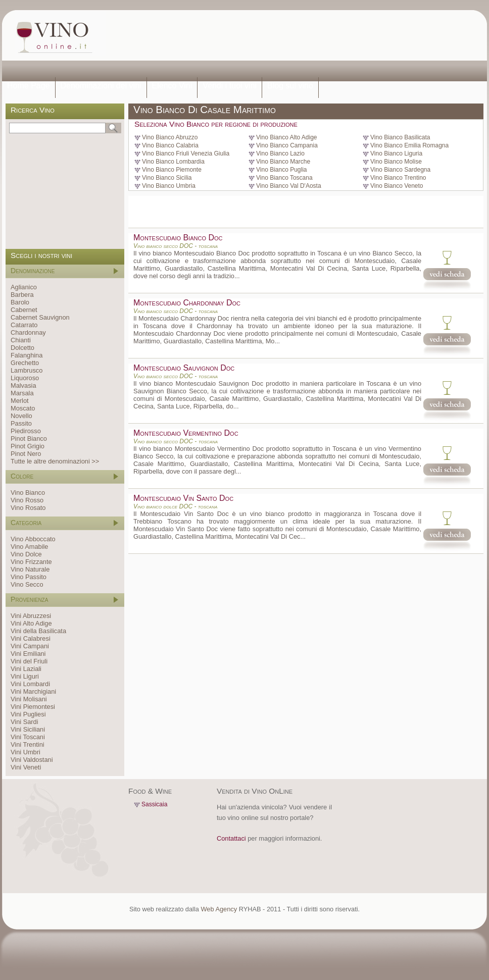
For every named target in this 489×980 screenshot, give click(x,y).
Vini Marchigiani (33, 691)
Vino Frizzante (31, 562)
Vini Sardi (25, 722)
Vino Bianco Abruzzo (170, 137)
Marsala (22, 393)
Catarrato (24, 325)
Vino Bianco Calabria (170, 145)
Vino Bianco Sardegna (400, 170)
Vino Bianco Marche (283, 162)
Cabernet (24, 310)
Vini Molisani (29, 699)
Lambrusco (27, 370)
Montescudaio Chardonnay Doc (187, 303)
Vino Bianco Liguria (396, 153)
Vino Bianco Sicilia (167, 178)
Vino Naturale (30, 569)
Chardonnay (28, 332)
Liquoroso (25, 378)
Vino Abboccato (33, 539)
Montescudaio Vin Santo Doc (183, 498)
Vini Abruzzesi (31, 616)
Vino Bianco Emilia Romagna (409, 145)
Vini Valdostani (32, 760)
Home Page (29, 86)
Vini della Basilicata (38, 631)
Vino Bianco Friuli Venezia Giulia (186, 153)
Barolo (20, 302)
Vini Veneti (26, 767)
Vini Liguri (25, 676)
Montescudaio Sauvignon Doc (184, 368)
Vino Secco (27, 584)
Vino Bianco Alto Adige (287, 137)
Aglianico (24, 287)
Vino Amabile (29, 547)
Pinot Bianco (29, 439)
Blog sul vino (290, 86)
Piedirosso (26, 431)
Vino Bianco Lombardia (173, 162)
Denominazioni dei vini (101, 86)
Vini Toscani (28, 737)
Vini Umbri (26, 752)
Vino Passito (29, 577)
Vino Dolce (26, 554)
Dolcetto (22, 348)
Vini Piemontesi (33, 707)
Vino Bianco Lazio (280, 153)
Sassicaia (154, 804)
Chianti (21, 340)
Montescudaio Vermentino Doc (186, 433)
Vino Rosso (27, 500)
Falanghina (27, 355)
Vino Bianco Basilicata (400, 137)
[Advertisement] (150, 44)
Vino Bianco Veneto (397, 186)
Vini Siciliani (28, 729)
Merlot (20, 401)
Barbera (22, 295)
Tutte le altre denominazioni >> (55, 461)
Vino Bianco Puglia (282, 170)
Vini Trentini (28, 744)
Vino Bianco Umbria (169, 186)
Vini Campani (30, 646)
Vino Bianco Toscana (284, 178)
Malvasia (23, 385)
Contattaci (231, 838)
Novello (21, 416)
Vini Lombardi (30, 684)
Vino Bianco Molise (396, 162)
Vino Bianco (28, 493)
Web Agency (219, 909)
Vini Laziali (26, 669)
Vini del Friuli (29, 661)
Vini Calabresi (31, 638)
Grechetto (25, 363)
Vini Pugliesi (28, 714)
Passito (21, 423)
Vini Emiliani (28, 654)
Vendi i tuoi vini (230, 86)
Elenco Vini (172, 86)
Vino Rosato (28, 508)
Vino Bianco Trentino (398, 178)
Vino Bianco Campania (287, 145)
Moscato (23, 408)
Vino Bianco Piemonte (172, 170)
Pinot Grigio (28, 446)
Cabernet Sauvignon (40, 317)
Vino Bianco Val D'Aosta (289, 186)
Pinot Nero (26, 454)
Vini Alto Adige (31, 623)
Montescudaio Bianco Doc (178, 238)
